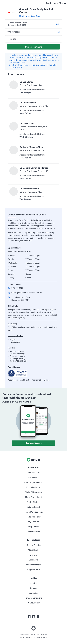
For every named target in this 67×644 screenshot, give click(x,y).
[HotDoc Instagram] (38, 617)
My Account (33, 522)
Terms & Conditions (34, 598)
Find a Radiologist (34, 517)
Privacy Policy (34, 603)
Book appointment (33, 47)
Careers (33, 588)
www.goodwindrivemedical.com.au (27, 293)
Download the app (34, 443)
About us (33, 583)
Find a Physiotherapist (34, 482)
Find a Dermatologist (34, 512)
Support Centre (34, 570)
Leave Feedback (34, 532)
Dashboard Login (33, 565)
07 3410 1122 (17, 288)
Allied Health (34, 550)
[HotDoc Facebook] (29, 617)
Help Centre (34, 527)
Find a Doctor (34, 473)
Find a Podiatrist (33, 487)
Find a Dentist (34, 478)
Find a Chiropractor (33, 492)
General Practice (34, 545)
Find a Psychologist (33, 497)
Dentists (34, 555)
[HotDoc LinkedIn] (33, 617)
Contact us (34, 593)
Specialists (33, 560)
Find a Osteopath (33, 507)
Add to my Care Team (30, 16)
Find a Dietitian (33, 502)
